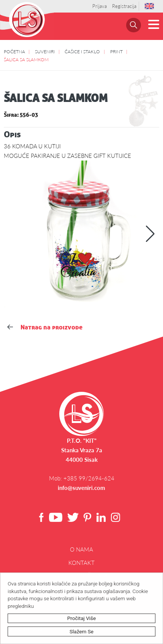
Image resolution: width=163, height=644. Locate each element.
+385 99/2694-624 (89, 478)
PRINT (116, 51)
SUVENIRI (45, 51)
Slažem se (82, 631)
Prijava (100, 6)
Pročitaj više (82, 618)
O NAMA (81, 549)
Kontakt (81, 563)
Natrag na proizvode (45, 327)
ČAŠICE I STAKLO (82, 51)
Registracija (124, 6)
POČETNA (14, 51)
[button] (150, 234)
